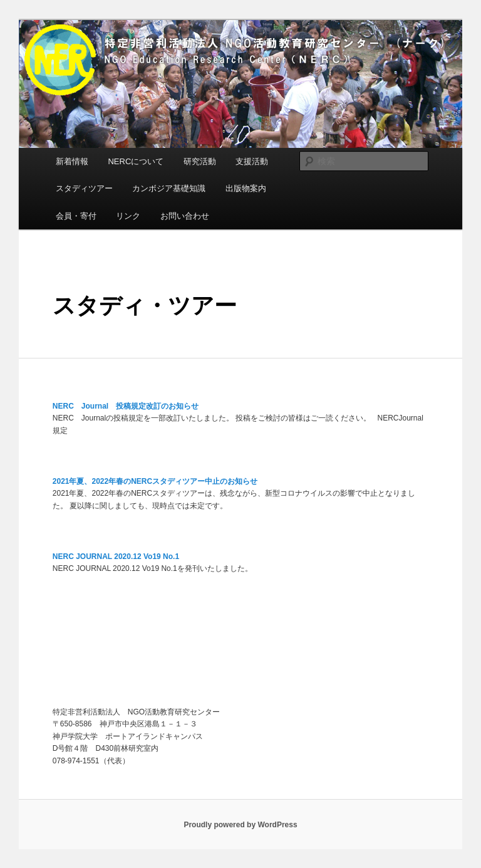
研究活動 (200, 161)
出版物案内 (246, 188)
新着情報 (72, 161)
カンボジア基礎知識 (169, 188)
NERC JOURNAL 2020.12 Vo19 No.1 (116, 557)
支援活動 (252, 161)
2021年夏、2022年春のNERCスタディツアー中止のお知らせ (155, 481)
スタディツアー (84, 188)
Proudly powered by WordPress (240, 825)
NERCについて (136, 161)
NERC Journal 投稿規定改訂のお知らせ (126, 406)
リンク (128, 216)
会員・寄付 (76, 216)
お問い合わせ (185, 216)
